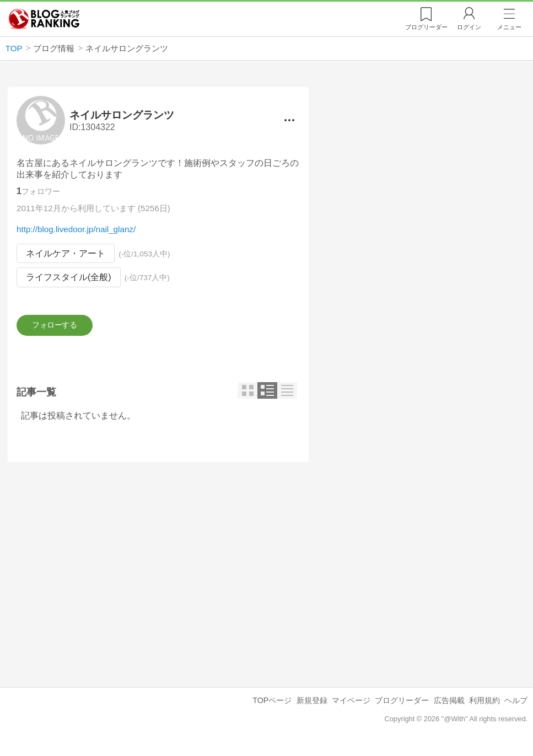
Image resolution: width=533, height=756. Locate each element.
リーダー (426, 27)
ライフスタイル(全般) (69, 278)
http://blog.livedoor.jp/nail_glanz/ (76, 229)
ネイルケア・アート (66, 253)
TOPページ (272, 707)
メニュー (509, 27)
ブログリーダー (402, 707)
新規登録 (312, 707)
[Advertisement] (158, 572)
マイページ (351, 707)
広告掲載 (449, 707)
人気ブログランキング (44, 19)
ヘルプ (516, 707)
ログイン (469, 27)
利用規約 (484, 707)
